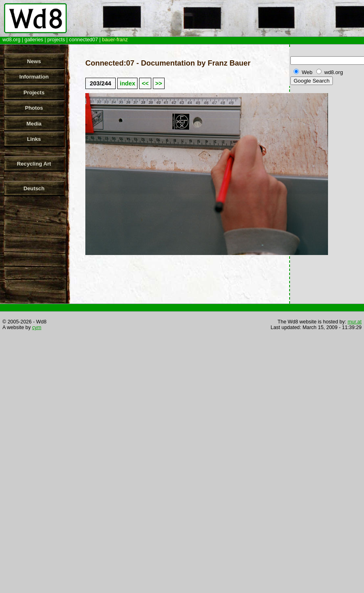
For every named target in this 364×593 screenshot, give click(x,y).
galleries (34, 40)
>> (159, 83)
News (34, 61)
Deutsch (34, 188)
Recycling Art (34, 164)
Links (34, 139)
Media (34, 124)
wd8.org (11, 40)
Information (34, 77)
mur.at (354, 322)
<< (145, 83)
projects (56, 40)
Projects (34, 92)
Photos (34, 108)
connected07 (84, 40)
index (127, 83)
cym (37, 327)
